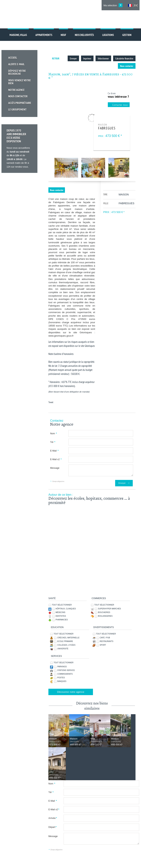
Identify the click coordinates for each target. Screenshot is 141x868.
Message (55, 468)
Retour (56, 59)
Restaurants (107, 641)
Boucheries (104, 612)
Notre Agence (17, 90)
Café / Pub (105, 638)
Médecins (60, 612)
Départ (52, 794)
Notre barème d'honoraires (61, 354)
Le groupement (18, 109)
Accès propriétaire (21, 102)
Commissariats (65, 674)
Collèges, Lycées (66, 645)
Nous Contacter (19, 96)
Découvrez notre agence (71, 692)
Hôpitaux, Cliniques (66, 609)
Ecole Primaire (65, 641)
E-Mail (54, 451)
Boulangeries (105, 616)
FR (130, 5)
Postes (61, 678)
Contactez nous (120, 105)
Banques (62, 681)
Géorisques (90, 346)
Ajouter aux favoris (21, 865)
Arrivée (53, 785)
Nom (53, 434)
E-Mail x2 (56, 459)
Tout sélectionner (62, 605)
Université (63, 649)
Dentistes (61, 616)
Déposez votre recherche (18, 72)
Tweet (51, 402)
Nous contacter (127, 66)
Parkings (62, 667)
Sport (103, 645)
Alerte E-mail (17, 64)
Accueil (13, 57)
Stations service (66, 670)
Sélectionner (104, 59)
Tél (53, 442)
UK (136, 5)
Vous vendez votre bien (20, 81)
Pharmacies (62, 620)
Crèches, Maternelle (68, 638)
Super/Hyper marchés (109, 609)
